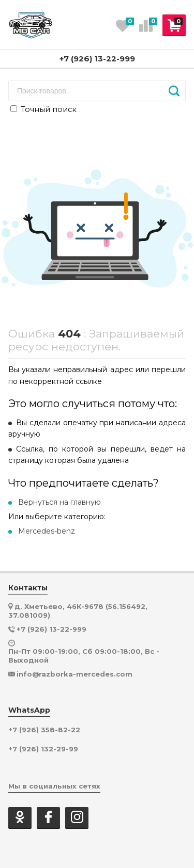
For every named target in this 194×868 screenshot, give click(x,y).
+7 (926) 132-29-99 (43, 749)
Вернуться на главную (59, 502)
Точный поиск (43, 109)
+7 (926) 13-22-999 (97, 59)
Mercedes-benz (47, 531)
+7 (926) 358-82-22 (44, 730)
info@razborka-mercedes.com (74, 674)
